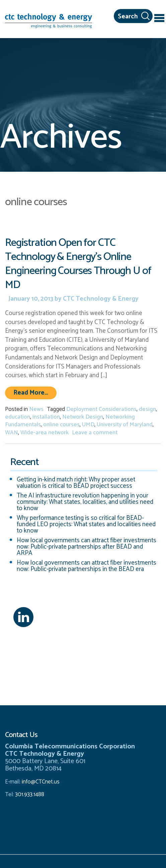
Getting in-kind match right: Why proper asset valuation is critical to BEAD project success (76, 483)
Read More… (35, 393)
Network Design (83, 417)
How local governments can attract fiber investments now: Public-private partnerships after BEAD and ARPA (87, 547)
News (36, 409)
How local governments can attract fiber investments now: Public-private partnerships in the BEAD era (87, 566)
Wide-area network (45, 433)
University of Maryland (125, 425)
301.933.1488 (29, 794)
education (18, 417)
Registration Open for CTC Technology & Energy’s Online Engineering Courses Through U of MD (78, 264)
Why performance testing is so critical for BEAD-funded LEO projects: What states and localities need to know (86, 524)
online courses (61, 425)
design (147, 409)
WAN (12, 433)
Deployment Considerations (101, 409)
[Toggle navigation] (159, 19)
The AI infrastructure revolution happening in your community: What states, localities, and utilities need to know (85, 502)
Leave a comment (95, 433)
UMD (88, 425)
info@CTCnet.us (41, 782)
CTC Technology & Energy (100, 299)
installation (46, 417)
